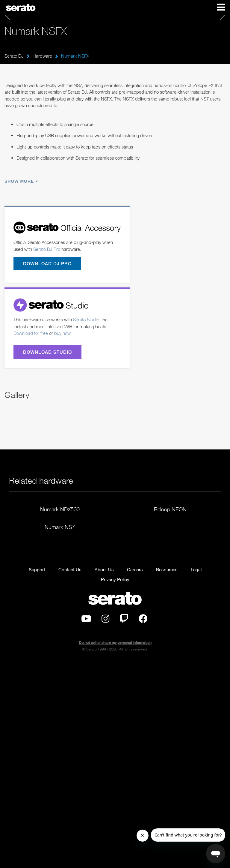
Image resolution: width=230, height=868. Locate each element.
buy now (62, 333)
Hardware (42, 56)
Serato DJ (14, 56)
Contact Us (70, 776)
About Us (104, 776)
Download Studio (47, 352)
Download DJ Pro (47, 263)
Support (37, 776)
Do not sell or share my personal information (115, 849)
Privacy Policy (115, 786)
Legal (196, 776)
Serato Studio (86, 320)
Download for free (31, 333)
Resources (167, 776)
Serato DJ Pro (47, 249)
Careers (135, 776)
